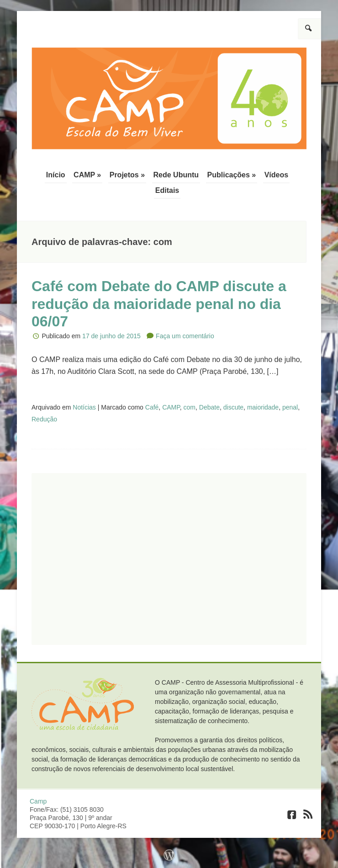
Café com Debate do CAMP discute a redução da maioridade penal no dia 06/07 (159, 304)
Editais (167, 190)
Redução (44, 419)
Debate (209, 407)
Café (152, 407)
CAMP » (87, 175)
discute (233, 407)
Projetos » (127, 175)
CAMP (171, 407)
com (190, 407)
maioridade (263, 407)
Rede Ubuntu (176, 175)
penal (290, 407)
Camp (38, 801)
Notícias (84, 407)
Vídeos (276, 175)
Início (56, 175)
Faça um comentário (185, 336)
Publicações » (232, 175)
